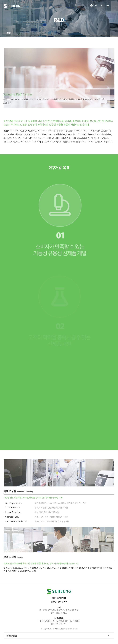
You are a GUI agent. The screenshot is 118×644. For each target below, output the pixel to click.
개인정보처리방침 (59, 598)
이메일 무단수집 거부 (59, 602)
